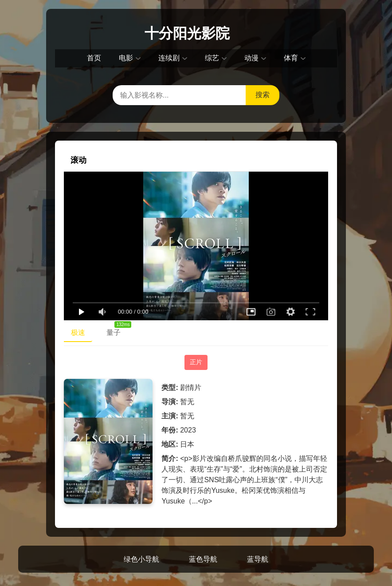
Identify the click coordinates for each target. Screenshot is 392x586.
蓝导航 (258, 559)
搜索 (263, 95)
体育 (291, 58)
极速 (78, 332)
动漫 (251, 58)
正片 (196, 362)
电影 (126, 58)
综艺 (212, 58)
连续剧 (169, 58)
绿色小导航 (141, 559)
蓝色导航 (203, 559)
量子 (117, 330)
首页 (94, 58)
